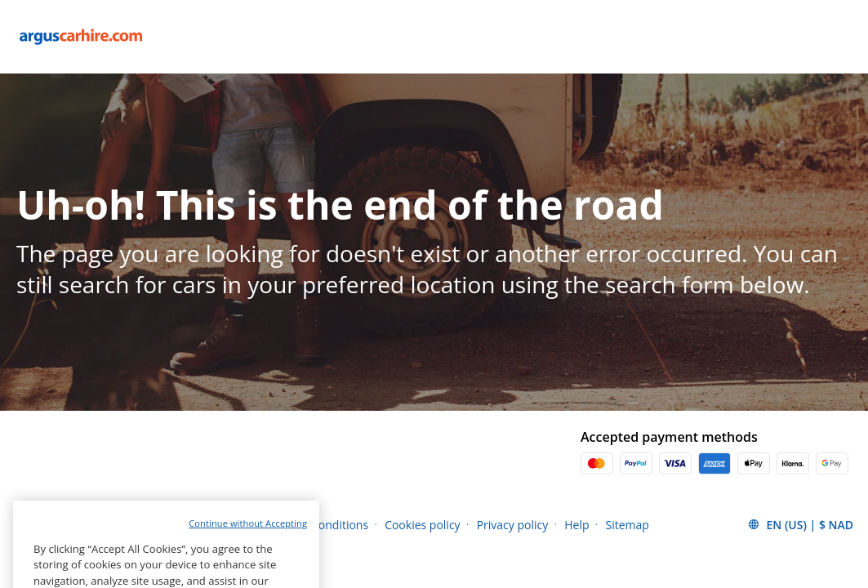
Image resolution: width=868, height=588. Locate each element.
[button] (800, 524)
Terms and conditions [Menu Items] (311, 525)
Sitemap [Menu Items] (628, 525)
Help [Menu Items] (576, 525)
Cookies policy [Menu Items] (423, 525)
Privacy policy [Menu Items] (513, 525)
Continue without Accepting (248, 549)
